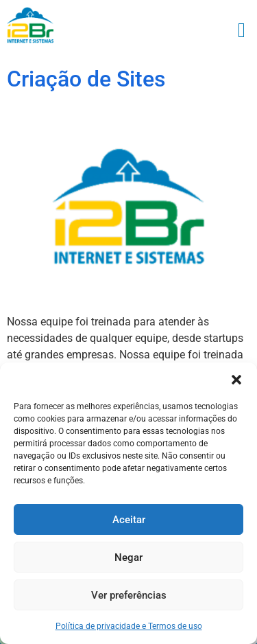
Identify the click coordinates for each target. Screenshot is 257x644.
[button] (236, 380)
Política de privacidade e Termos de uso (129, 626)
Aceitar (129, 520)
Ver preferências (129, 595)
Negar (128, 557)
